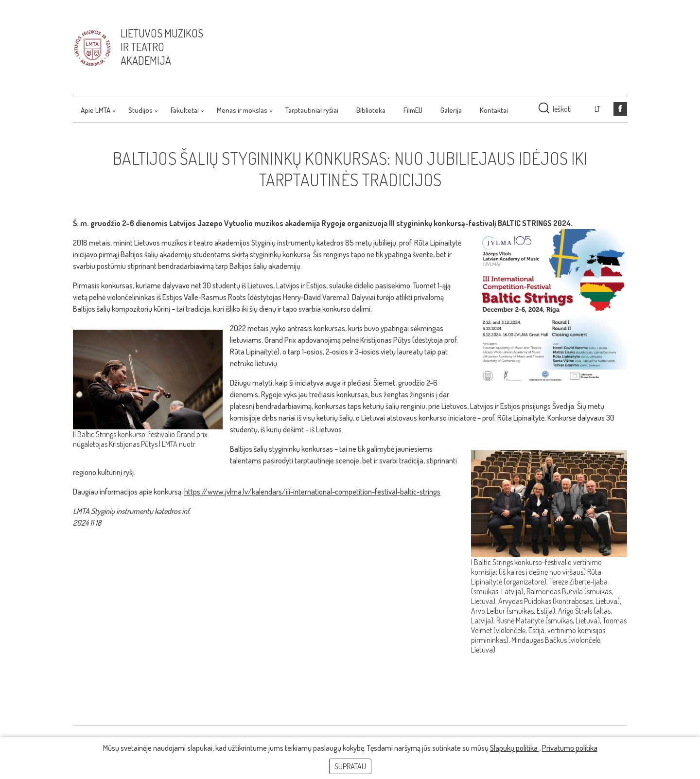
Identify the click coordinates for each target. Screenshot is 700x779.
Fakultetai (185, 110)
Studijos (140, 110)
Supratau (350, 766)
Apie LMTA (96, 110)
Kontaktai (494, 110)
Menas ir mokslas (242, 110)
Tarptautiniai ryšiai (312, 110)
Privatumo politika (570, 748)
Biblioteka (371, 110)
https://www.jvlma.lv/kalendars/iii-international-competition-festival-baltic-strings (312, 492)
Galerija (451, 110)
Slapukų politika (515, 748)
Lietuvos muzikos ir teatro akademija (162, 47)
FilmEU (413, 110)
